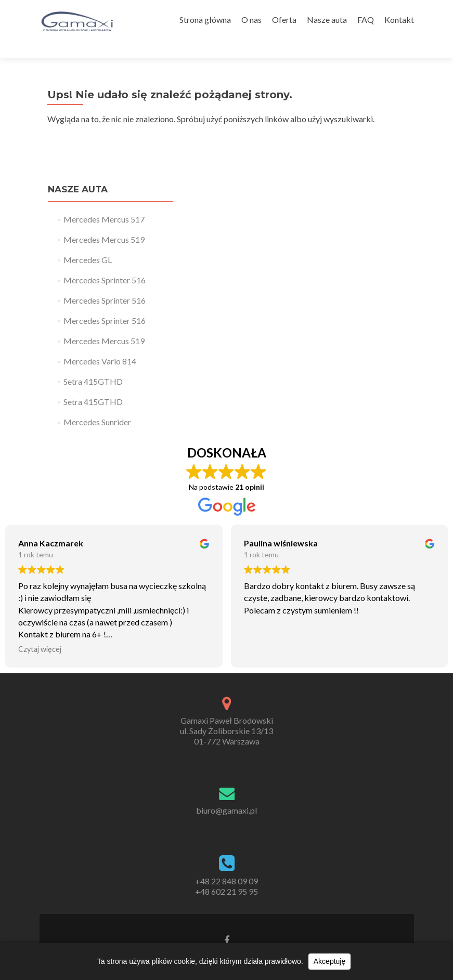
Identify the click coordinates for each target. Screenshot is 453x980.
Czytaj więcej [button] (40, 631)
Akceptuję (329, 961)
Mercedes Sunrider (97, 404)
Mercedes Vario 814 (100, 343)
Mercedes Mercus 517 (104, 201)
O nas (251, 19)
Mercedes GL (88, 241)
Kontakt (399, 19)
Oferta (284, 19)
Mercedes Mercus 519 (104, 221)
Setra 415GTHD (93, 363)
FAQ (366, 19)
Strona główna (205, 19)
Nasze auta (327, 19)
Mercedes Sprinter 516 (105, 262)
